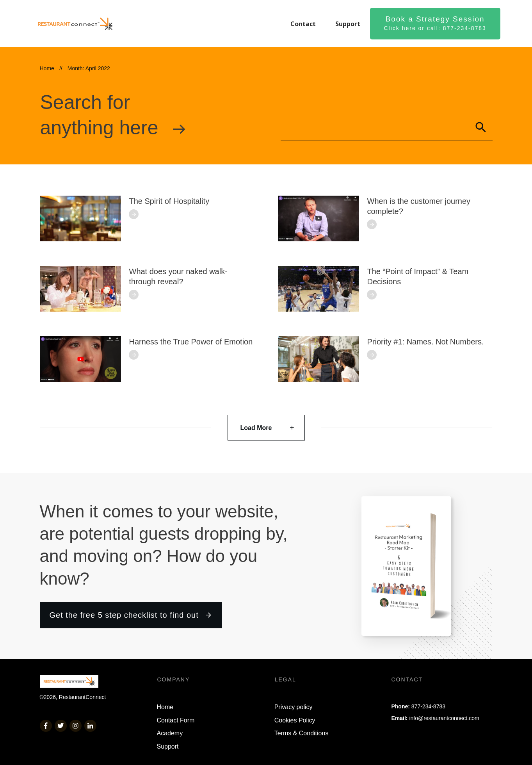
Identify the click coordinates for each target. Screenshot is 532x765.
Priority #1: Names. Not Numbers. (426, 342)
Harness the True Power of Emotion (191, 342)
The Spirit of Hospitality (169, 201)
